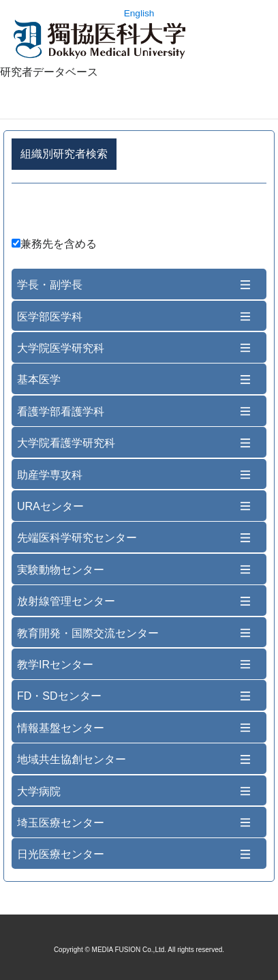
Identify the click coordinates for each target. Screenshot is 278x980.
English (139, 13)
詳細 (139, 212)
